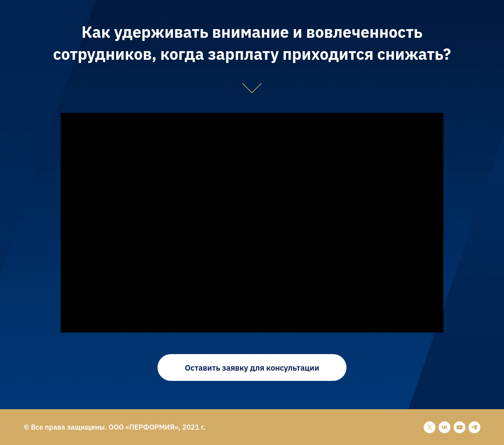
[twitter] (430, 427)
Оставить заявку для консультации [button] (252, 368)
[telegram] (474, 427)
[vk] (445, 427)
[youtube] (460, 427)
